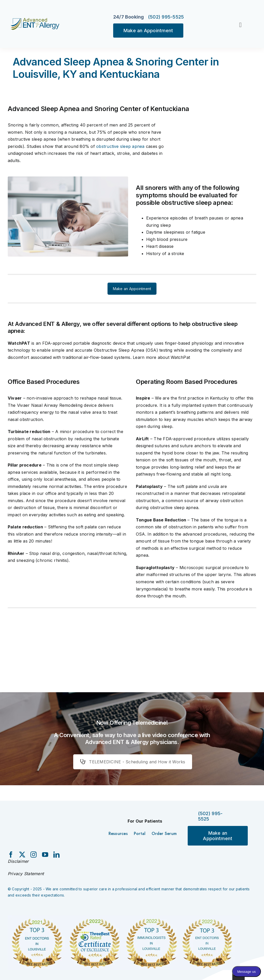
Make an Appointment (148, 31)
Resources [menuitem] (118, 834)
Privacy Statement (26, 874)
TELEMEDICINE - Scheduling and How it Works (133, 762)
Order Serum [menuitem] (164, 834)
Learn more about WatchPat (161, 357)
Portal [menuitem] (140, 834)
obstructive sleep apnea (120, 146)
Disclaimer (18, 861)
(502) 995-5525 (166, 17)
